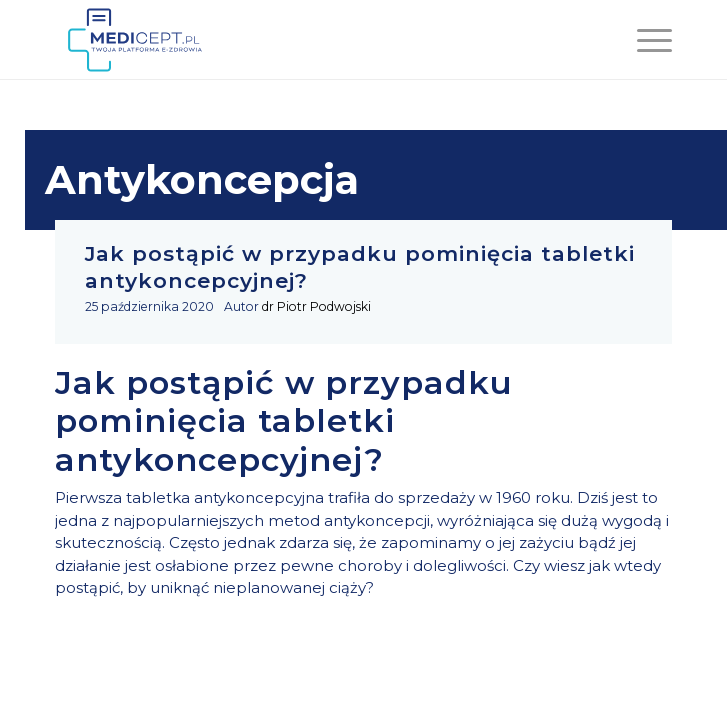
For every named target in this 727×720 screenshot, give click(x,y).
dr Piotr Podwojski (316, 306)
